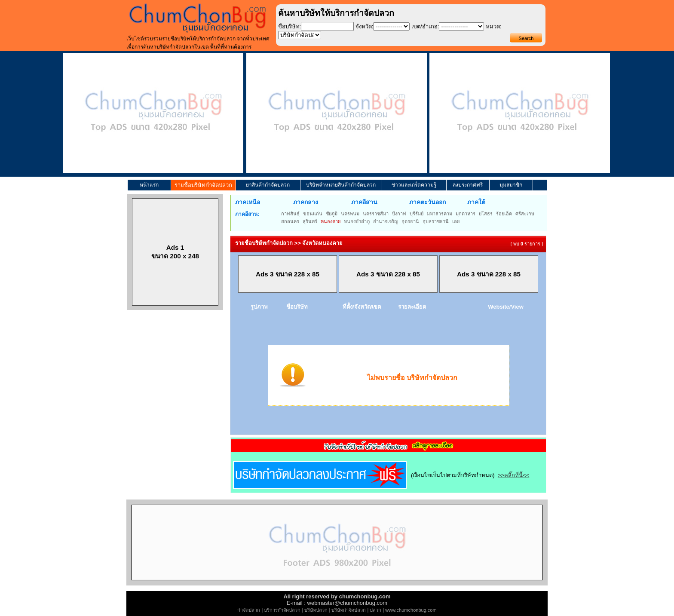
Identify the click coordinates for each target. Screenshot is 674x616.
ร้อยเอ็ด (504, 214)
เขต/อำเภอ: (425, 26)
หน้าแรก (149, 185)
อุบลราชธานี (436, 221)
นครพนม (350, 214)
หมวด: (494, 26)
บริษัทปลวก (316, 610)
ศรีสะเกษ (525, 214)
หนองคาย (331, 221)
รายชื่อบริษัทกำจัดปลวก (203, 185)
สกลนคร (290, 221)
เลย (456, 221)
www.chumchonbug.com (411, 610)
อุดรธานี (410, 221)
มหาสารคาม (440, 214)
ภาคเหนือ (248, 202)
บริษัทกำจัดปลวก (349, 610)
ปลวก (375, 610)
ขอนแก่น (313, 214)
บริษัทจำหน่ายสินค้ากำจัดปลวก (341, 185)
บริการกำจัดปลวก (282, 610)
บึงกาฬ (399, 214)
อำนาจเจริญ (386, 221)
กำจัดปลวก (249, 610)
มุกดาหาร (466, 214)
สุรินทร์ (310, 221)
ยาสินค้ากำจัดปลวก (268, 185)
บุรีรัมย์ (417, 214)
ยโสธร (486, 214)
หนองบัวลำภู (357, 221)
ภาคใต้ (476, 202)
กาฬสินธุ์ (290, 214)
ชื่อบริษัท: (290, 26)
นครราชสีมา (376, 214)
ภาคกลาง (306, 202)
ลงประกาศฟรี (468, 185)
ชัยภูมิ (332, 214)
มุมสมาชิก (511, 185)
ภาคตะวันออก (427, 202)
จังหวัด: (365, 26)
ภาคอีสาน (364, 202)
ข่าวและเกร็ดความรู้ (414, 185)
